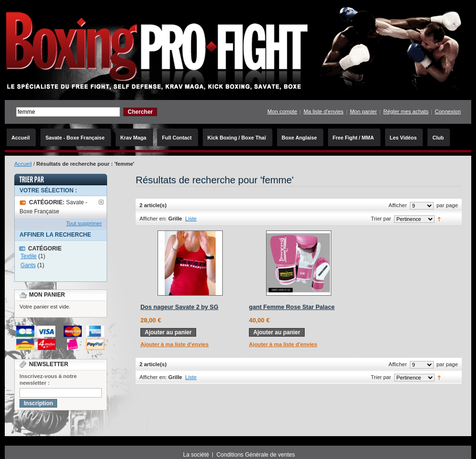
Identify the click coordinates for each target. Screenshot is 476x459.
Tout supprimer (84, 223)
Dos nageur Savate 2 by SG (179, 307)
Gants (28, 265)
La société (196, 455)
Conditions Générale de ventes (256, 455)
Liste (191, 219)
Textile (29, 256)
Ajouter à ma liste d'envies (174, 344)
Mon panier (363, 111)
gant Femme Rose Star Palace (292, 307)
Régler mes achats (406, 111)
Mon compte (283, 111)
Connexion (448, 111)
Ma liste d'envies (324, 111)
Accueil (23, 164)
